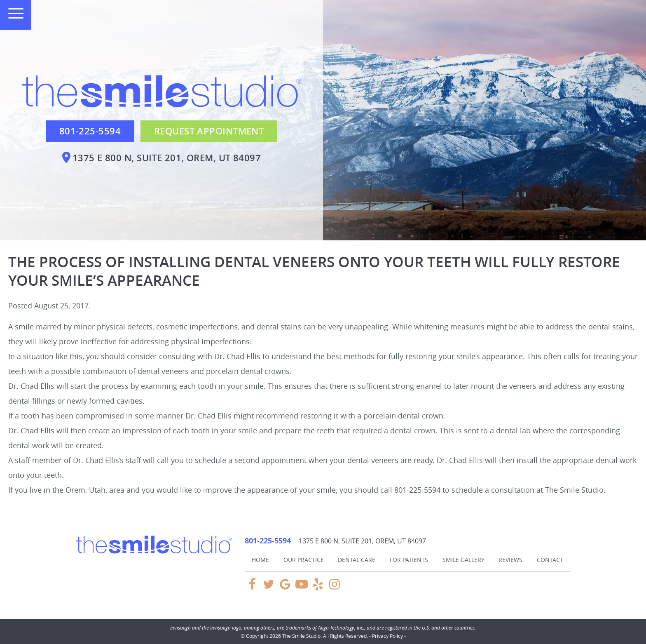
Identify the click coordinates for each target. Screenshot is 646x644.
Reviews (510, 560)
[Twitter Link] (269, 588)
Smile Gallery (463, 560)
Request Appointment (209, 131)
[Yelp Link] (318, 588)
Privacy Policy (387, 636)
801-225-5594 (90, 131)
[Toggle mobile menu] (12, 13)
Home (260, 560)
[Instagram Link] (335, 588)
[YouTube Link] (302, 588)
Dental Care (357, 560)
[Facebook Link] (252, 588)
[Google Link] (285, 588)
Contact (550, 560)
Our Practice (304, 560)
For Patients (409, 560)
